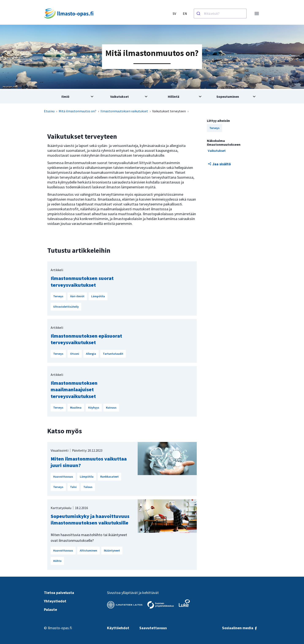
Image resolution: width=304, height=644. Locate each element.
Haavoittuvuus (63, 477)
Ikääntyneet (112, 550)
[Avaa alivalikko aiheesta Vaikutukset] (125, 97)
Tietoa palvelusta (59, 593)
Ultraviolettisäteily (66, 307)
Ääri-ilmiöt (77, 296)
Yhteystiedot (55, 601)
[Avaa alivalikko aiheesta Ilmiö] (71, 97)
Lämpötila (98, 296)
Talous (88, 487)
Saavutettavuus (153, 628)
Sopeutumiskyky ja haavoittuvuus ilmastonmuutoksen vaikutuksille (90, 519)
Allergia (91, 354)
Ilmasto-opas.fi (60, 628)
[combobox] (220, 14)
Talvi (73, 487)
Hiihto (57, 561)
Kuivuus (111, 408)
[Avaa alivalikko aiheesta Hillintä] (179, 97)
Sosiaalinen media (240, 628)
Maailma (76, 408)
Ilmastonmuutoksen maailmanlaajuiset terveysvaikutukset (74, 389)
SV (174, 14)
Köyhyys (94, 408)
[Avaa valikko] (257, 14)
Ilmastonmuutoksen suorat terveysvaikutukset (82, 281)
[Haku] (199, 14)
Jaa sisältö (219, 164)
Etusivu (49, 111)
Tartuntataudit (113, 354)
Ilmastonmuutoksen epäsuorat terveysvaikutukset (86, 339)
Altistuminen (88, 550)
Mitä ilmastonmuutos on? (77, 111)
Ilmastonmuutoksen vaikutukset (124, 111)
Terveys (58, 296)
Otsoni (75, 354)
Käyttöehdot (118, 628)
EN (185, 14)
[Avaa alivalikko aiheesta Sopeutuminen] (233, 97)
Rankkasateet (109, 477)
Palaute (50, 609)
